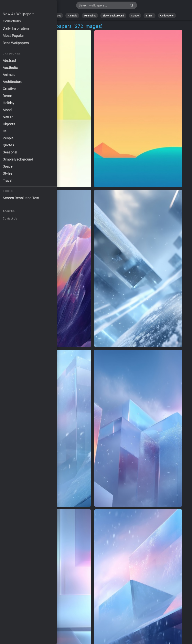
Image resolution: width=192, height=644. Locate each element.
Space (135, 16)
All (27, 16)
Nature (39, 16)
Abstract (56, 16)
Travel (149, 16)
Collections (167, 16)
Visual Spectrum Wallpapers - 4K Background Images (24, 6)
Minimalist (90, 16)
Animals (72, 16)
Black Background (113, 16)
